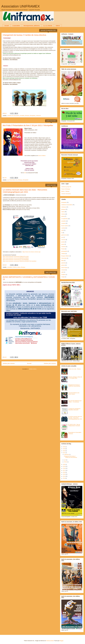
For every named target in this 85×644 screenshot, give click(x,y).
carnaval (63, 270)
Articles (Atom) (33, 369)
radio (63, 272)
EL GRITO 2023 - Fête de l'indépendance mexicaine (74, 425)
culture (19, 267)
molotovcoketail (50, 641)
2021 (64, 453)
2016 (64, 472)
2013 (64, 478)
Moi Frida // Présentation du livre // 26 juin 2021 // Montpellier (28, 125)
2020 (64, 464)
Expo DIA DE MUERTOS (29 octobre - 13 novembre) (75, 401)
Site (25, 173)
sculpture (63, 275)
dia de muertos (65, 226)
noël (62, 230)
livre (17, 180)
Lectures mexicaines (66, 194)
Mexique (27, 116)
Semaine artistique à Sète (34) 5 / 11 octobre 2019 (75, 378)
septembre (67, 455)
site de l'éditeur (42, 156)
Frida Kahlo (12, 180)
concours (63, 240)
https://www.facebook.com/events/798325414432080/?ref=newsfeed (19, 261)
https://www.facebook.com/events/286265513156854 (16, 258)
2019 (64, 466)
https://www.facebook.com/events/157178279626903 (16, 260)
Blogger (61, 641)
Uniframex (38, 116)
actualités (22, 116)
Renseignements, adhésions (32, 26)
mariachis (64, 247)
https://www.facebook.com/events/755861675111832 (16, 257)
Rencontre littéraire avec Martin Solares (74, 393)
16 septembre (64, 219)
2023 (64, 449)
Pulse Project (64, 268)
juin (65, 460)
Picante (63, 249)
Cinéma (15, 267)
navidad (63, 228)
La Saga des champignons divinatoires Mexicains (74, 409)
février (66, 462)
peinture (63, 265)
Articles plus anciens (50, 363)
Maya (63, 261)
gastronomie (64, 235)
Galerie (58, 26)
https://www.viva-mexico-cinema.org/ (31, 252)
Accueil (7, 26)
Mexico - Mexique (65, 191)
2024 (64, 447)
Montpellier (33, 116)
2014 (64, 476)
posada (63, 242)
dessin (63, 244)
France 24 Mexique (66, 189)
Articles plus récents (9, 363)
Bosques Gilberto (65, 256)
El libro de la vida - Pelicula (74, 369)
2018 (64, 468)
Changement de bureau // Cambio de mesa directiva (24, 35)
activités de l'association (13, 116)
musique (63, 223)
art (8, 180)
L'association (16, 26)
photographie (64, 251)
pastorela (63, 263)
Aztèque (63, 254)
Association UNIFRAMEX (21, 6)
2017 (64, 470)
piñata (63, 216)
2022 (64, 451)
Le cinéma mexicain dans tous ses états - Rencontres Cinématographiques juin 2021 (25, 191)
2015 (64, 474)
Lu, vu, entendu (48, 26)
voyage (63, 277)
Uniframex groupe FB (66, 187)
